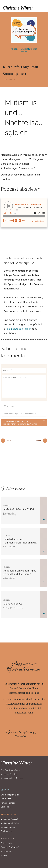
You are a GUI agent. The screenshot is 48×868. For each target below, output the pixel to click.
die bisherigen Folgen (19, 329)
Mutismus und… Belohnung (19, 505)
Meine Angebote (13, 600)
